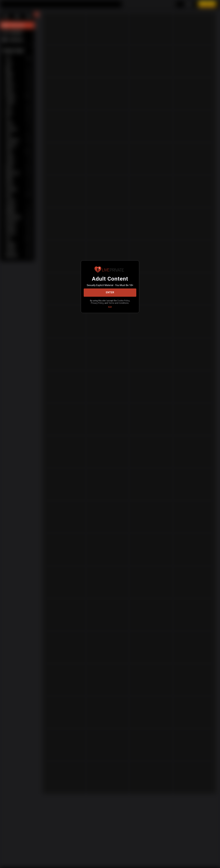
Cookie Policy (100, 302)
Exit (110, 309)
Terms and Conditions (110, 305)
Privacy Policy (115, 302)
